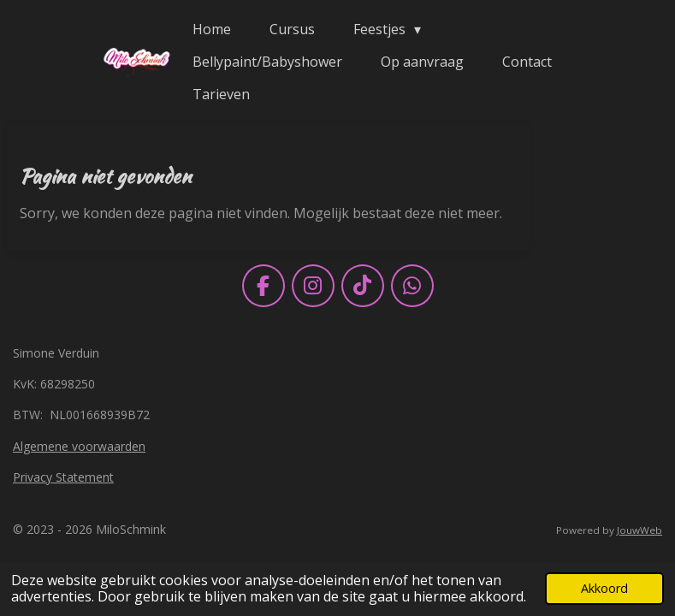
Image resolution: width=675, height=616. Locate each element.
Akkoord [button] (604, 588)
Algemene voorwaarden (79, 446)
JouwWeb (639, 530)
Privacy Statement (63, 477)
